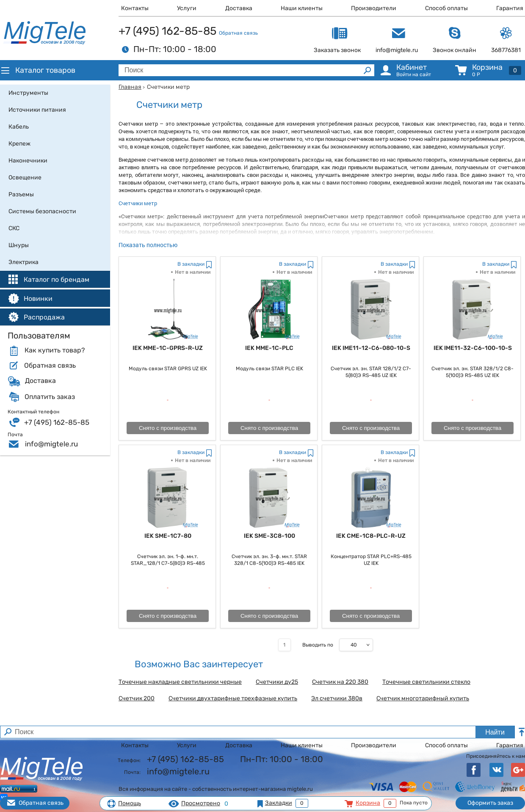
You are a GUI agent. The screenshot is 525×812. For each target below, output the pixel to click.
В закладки (191, 264)
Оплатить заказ (50, 397)
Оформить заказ (490, 803)
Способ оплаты (446, 8)
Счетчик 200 (137, 699)
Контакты (135, 8)
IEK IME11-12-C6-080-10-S (371, 348)
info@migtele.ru (51, 444)
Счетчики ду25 (277, 682)
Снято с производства (168, 428)
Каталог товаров (38, 70)
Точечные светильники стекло (426, 682)
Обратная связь (238, 33)
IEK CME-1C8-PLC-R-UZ (371, 536)
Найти (495, 732)
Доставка (239, 8)
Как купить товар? (55, 350)
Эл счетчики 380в (337, 699)
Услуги (187, 8)
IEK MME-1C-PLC (269, 348)
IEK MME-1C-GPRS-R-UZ (168, 348)
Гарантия (510, 8)
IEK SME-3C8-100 (269, 536)
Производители (374, 8)
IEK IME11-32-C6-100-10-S (473, 348)
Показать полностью (148, 245)
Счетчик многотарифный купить (423, 699)
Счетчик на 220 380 (340, 682)
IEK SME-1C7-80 (168, 536)
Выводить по (318, 645)
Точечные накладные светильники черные (180, 682)
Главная (130, 87)
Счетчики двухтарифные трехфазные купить (233, 699)
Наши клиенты (302, 8)
